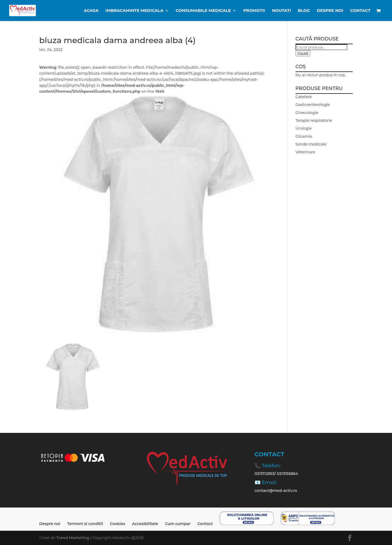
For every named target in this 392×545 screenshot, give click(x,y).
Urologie (304, 128)
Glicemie (304, 136)
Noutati (281, 11)
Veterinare (305, 152)
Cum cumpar (178, 524)
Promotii (254, 11)
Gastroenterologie (313, 105)
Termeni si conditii (85, 524)
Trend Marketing (73, 538)
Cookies (118, 524)
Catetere (304, 97)
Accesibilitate (145, 524)
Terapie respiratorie (314, 120)
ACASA (91, 11)
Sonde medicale (311, 144)
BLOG (304, 11)
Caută (303, 53)
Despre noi (330, 11)
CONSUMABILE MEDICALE (203, 11)
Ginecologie (307, 113)
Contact (360, 11)
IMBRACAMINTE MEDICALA (135, 11)
